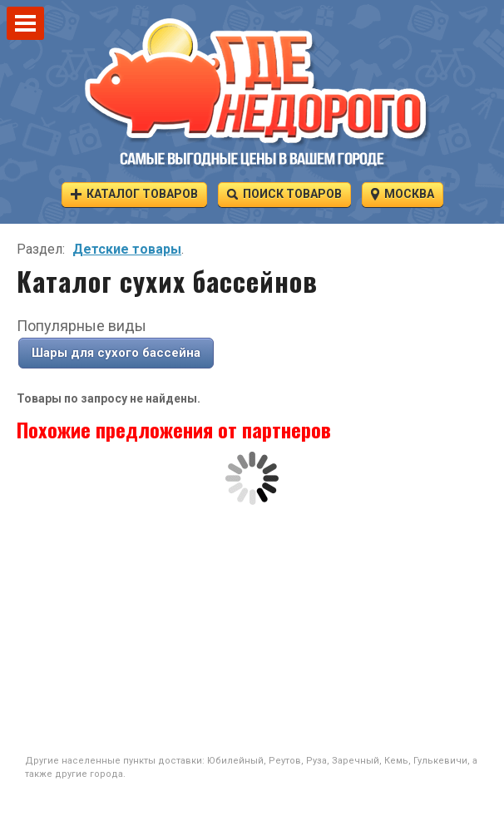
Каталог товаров (134, 193)
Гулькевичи (440, 761)
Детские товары (127, 249)
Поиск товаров (284, 193)
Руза (316, 761)
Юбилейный (235, 761)
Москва (403, 193)
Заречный (356, 761)
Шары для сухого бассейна (116, 353)
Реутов (285, 761)
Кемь (396, 761)
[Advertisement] (252, 630)
